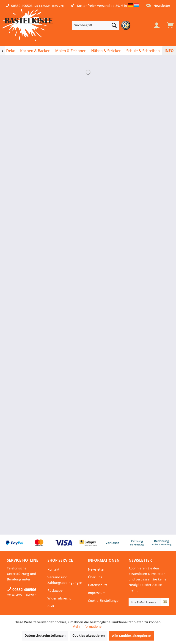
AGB (51, 606)
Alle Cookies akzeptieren (132, 636)
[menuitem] (102, 25)
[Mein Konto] (157, 25)
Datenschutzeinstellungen (45, 635)
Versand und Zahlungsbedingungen (65, 580)
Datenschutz (98, 585)
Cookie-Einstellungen (104, 601)
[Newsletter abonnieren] (165, 602)
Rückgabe (55, 590)
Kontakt (53, 569)
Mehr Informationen (88, 626)
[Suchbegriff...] (96, 25)
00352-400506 (22, 6)
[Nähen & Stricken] (106, 51)
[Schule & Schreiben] (143, 51)
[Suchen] (114, 25)
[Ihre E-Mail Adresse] (145, 602)
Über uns (95, 577)
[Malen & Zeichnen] (71, 51)
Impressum (97, 593)
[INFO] (169, 51)
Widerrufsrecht (59, 598)
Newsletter (158, 6)
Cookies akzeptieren (89, 635)
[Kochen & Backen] (35, 51)
